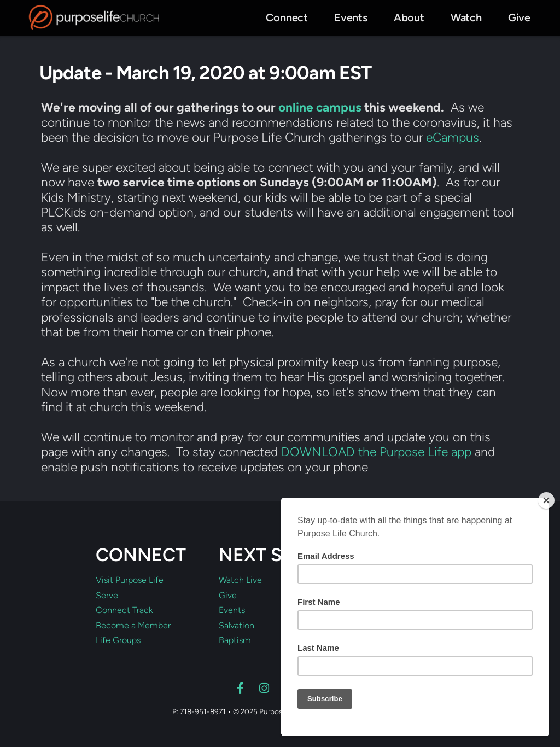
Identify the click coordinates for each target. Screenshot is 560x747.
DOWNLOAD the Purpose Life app (376, 452)
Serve (107, 596)
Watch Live (240, 580)
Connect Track (124, 610)
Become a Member (133, 626)
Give (228, 596)
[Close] (546, 500)
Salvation (237, 626)
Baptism (235, 640)
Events (232, 610)
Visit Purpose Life (130, 580)
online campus (320, 107)
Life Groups (118, 640)
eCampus (453, 137)
